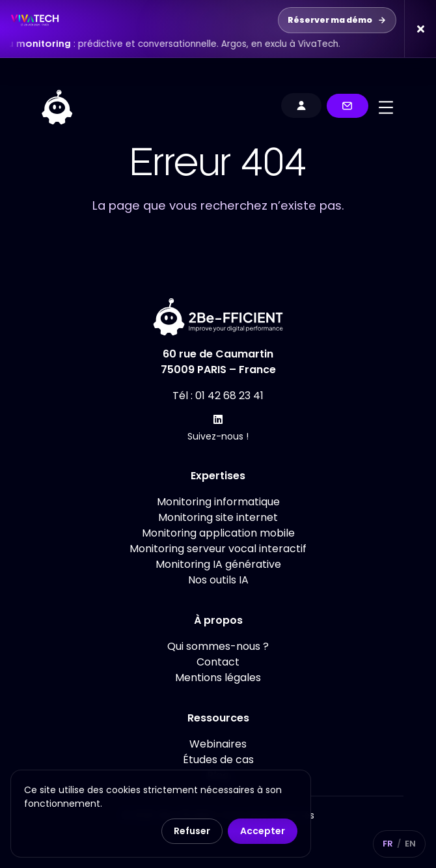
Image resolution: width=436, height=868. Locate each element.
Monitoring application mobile (218, 533)
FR (388, 844)
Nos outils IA (218, 580)
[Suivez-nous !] (218, 419)
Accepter (263, 831)
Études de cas (218, 760)
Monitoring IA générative (218, 564)
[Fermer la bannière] (420, 29)
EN (410, 844)
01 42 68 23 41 (229, 396)
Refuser (192, 831)
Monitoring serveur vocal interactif (218, 549)
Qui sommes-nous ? (218, 646)
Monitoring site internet (218, 517)
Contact (218, 662)
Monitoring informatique (218, 502)
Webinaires (218, 744)
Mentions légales (218, 678)
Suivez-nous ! (218, 436)
